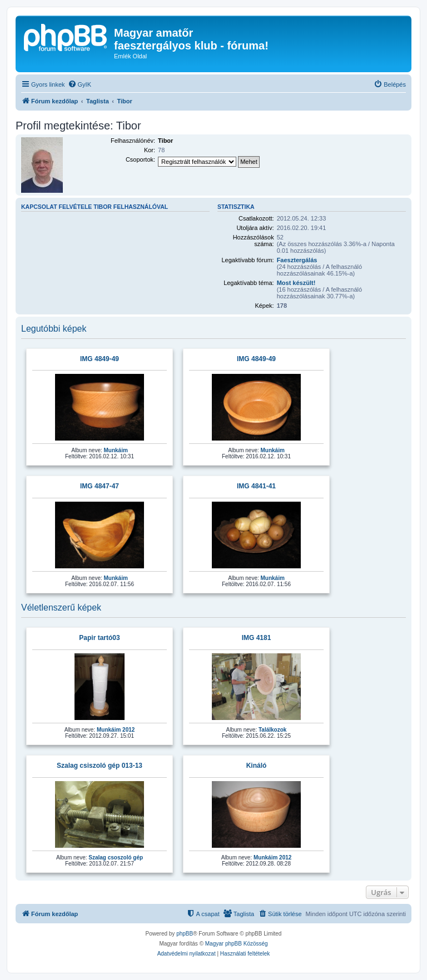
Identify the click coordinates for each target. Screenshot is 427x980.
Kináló (257, 766)
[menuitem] (80, 84)
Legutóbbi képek (54, 329)
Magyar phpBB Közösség (237, 944)
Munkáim (116, 450)
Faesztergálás (297, 260)
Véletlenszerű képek (61, 607)
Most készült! (296, 283)
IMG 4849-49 (100, 359)
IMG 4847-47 (100, 486)
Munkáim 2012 (116, 730)
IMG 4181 (257, 638)
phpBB (185, 934)
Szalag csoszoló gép (116, 857)
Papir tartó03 (99, 638)
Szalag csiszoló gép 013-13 (100, 766)
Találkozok (272, 730)
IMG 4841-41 (256, 486)
